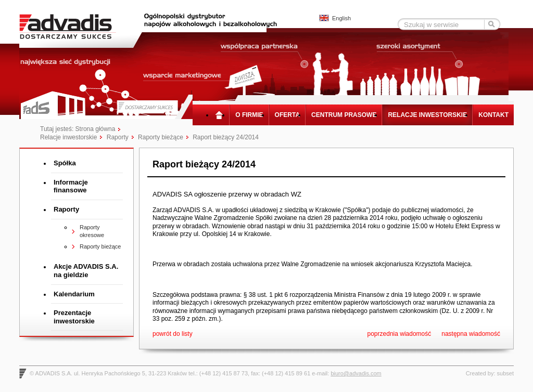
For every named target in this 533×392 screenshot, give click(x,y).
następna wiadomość (471, 333)
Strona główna (221, 115)
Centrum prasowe (344, 115)
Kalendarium (74, 294)
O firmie (249, 115)
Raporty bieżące (161, 137)
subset (505, 372)
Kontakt (493, 115)
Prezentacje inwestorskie (74, 317)
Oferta (287, 115)
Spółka (65, 163)
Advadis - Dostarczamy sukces (75, 26)
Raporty (118, 137)
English (341, 18)
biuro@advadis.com (356, 372)
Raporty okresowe (92, 231)
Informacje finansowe (71, 186)
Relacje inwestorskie (427, 115)
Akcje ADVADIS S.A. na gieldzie (86, 271)
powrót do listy (173, 333)
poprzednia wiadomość (399, 333)
